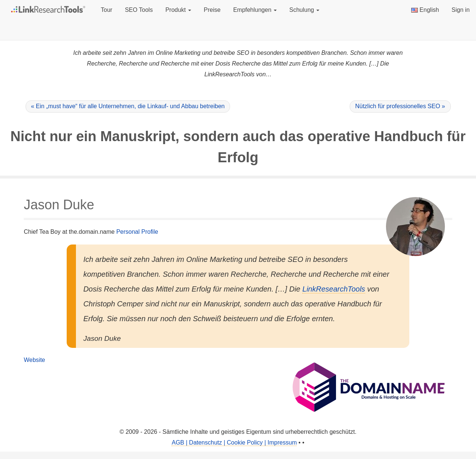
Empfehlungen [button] (255, 10)
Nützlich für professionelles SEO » (400, 106)
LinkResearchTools (334, 289)
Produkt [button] (178, 10)
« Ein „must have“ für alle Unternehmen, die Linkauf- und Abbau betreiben (128, 106)
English (425, 10)
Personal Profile (137, 232)
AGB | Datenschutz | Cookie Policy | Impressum (234, 443)
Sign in (461, 10)
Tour (106, 10)
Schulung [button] (304, 10)
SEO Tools (139, 10)
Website (34, 360)
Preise (212, 10)
